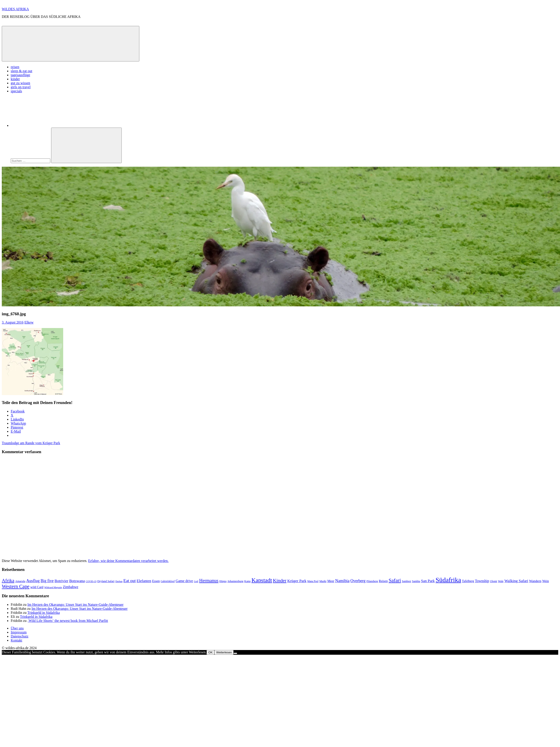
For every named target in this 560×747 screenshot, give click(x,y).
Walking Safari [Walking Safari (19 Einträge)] (516, 581)
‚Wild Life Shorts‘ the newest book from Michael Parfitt (68, 621)
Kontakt (17, 640)
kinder (15, 79)
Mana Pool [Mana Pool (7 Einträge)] (313, 581)
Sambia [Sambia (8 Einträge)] (416, 581)
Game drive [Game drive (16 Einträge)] (184, 581)
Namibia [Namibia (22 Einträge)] (342, 581)
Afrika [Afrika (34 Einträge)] (8, 581)
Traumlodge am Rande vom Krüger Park (31, 443)
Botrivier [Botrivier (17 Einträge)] (61, 581)
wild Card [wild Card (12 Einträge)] (37, 587)
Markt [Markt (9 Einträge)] (323, 581)
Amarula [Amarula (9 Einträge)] (20, 581)
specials (16, 91)
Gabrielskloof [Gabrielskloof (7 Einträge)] (168, 581)
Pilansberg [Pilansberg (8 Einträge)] (372, 581)
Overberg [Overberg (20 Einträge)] (358, 581)
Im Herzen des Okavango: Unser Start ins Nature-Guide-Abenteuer (76, 605)
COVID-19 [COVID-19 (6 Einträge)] (91, 581)
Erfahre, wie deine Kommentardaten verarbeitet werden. (128, 561)
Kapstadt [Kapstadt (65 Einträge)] (262, 580)
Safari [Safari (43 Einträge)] (395, 580)
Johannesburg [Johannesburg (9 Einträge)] (235, 581)
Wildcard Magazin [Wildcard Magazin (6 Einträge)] (53, 587)
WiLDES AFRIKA (15, 9)
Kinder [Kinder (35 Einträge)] (280, 581)
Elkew (29, 322)
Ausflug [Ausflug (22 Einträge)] (33, 581)
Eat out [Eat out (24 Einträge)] (130, 581)
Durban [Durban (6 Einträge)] (119, 581)
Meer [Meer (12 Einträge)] (331, 581)
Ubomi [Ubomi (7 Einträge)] (493, 581)
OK (210, 652)
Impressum (19, 632)
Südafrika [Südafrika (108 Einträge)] (448, 580)
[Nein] (235, 653)
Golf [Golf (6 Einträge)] (196, 581)
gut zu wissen (20, 83)
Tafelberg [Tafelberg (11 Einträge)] (468, 581)
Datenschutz (20, 636)
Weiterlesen (224, 652)
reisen (15, 67)
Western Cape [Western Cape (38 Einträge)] (16, 586)
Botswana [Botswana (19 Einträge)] (77, 581)
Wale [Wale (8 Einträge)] (501, 581)
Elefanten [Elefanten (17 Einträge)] (144, 581)
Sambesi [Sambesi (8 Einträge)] (406, 581)
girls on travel (21, 87)
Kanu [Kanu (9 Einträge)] (247, 581)
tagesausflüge (20, 75)
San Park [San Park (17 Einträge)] (428, 581)
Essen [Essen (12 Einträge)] (156, 581)
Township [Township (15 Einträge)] (482, 581)
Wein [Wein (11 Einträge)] (545, 581)
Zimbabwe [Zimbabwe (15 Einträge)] (70, 587)
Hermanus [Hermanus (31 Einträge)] (209, 581)
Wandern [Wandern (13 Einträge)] (535, 581)
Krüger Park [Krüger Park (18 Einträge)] (297, 581)
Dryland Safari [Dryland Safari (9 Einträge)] (106, 581)
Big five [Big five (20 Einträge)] (47, 581)
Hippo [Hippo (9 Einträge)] (223, 581)
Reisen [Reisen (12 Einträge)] (383, 581)
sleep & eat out (21, 71)
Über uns (17, 628)
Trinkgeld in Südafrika (43, 613)
